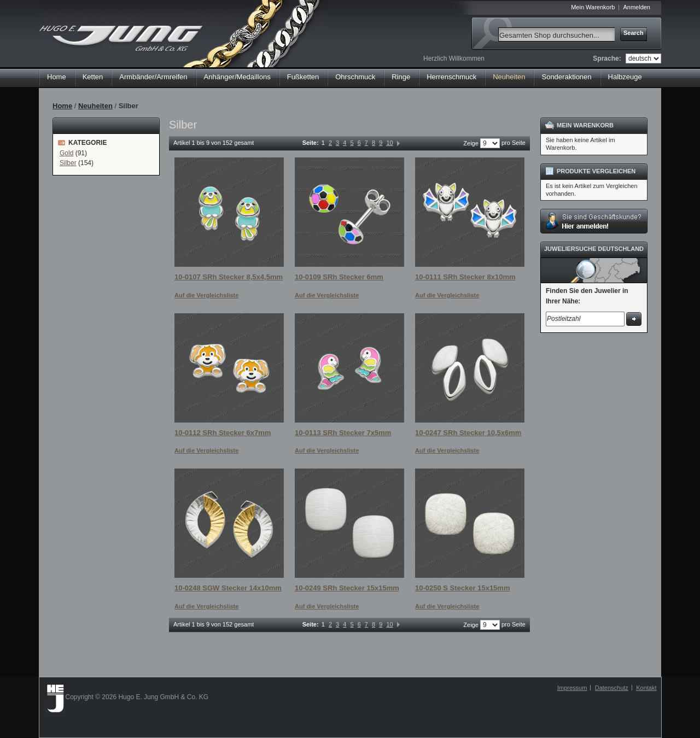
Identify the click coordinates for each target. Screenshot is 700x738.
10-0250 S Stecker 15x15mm (462, 588)
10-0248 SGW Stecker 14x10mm (228, 588)
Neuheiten (95, 106)
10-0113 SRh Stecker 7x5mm (343, 433)
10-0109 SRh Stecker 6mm (339, 277)
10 (389, 143)
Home (57, 77)
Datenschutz (612, 688)
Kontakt (646, 688)
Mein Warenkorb (593, 7)
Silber (68, 163)
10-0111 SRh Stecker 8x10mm (465, 277)
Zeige (471, 143)
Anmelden (637, 7)
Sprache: (607, 58)
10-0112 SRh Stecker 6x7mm (223, 433)
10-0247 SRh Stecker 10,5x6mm (468, 433)
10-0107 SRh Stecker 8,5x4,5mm (229, 277)
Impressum (572, 688)
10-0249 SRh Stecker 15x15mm (347, 588)
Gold (66, 153)
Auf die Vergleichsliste (206, 295)
